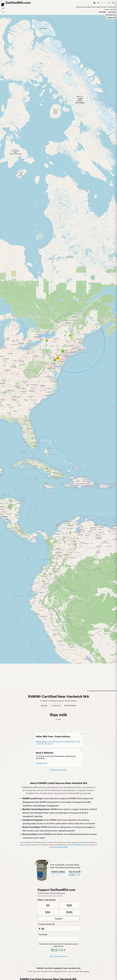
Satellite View (111, 18)
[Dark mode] (102, 3)
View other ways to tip (58, 956)
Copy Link (56, 706)
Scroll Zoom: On (110, 15)
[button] (47, 341)
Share (44, 706)
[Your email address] (59, 939)
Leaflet (90, 691)
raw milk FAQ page (61, 847)
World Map (102, 12)
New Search (112, 12)
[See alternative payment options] (62, 950)
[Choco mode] (106, 3)
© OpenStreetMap (99, 691)
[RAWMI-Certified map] (58, 349)
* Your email (42, 935)
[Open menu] (113, 3)
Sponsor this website (59, 770)
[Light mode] (109, 3)
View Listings (70, 705)
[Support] (98, 3)
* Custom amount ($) (46, 924)
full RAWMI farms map (80, 845)
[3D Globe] (94, 3)
